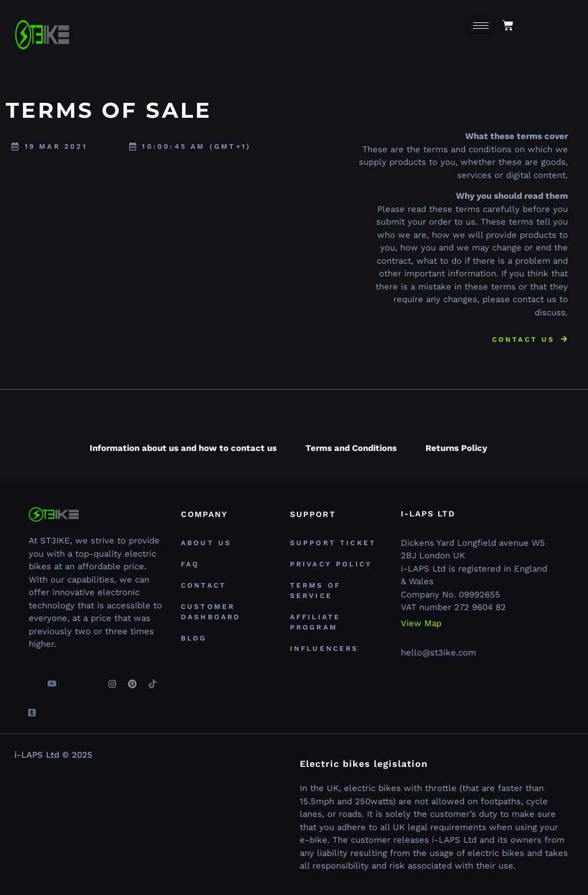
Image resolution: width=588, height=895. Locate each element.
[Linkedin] (92, 679)
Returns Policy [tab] (456, 448)
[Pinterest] (132, 679)
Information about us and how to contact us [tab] (183, 448)
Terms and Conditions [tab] (351, 448)
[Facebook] (32, 679)
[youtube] (52, 679)
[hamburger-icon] (481, 26)
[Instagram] (112, 679)
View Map (421, 624)
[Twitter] (72, 679)
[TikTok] (152, 679)
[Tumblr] (32, 708)
